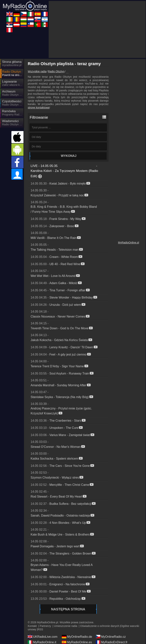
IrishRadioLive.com (43, 613)
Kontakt (32, 592)
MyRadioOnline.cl (42, 630)
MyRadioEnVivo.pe (43, 635)
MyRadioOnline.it (42, 608)
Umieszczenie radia (66, 592)
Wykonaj (69, 122)
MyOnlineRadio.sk (77, 619)
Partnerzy (45, 592)
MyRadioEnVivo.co (111, 624)
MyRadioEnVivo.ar (111, 619)
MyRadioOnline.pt (77, 630)
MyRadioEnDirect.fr (112, 608)
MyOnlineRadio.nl (42, 619)
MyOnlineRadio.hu (111, 613)
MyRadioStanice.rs (43, 624)
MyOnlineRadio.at (77, 624)
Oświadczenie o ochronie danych (100, 592)
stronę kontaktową (39, 73)
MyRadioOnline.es (77, 608)
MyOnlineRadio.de (77, 602)
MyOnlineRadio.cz (111, 602)
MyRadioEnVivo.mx (112, 630)
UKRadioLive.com (43, 602)
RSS (40, 595)
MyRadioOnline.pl (129, 208)
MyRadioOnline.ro (77, 613)
